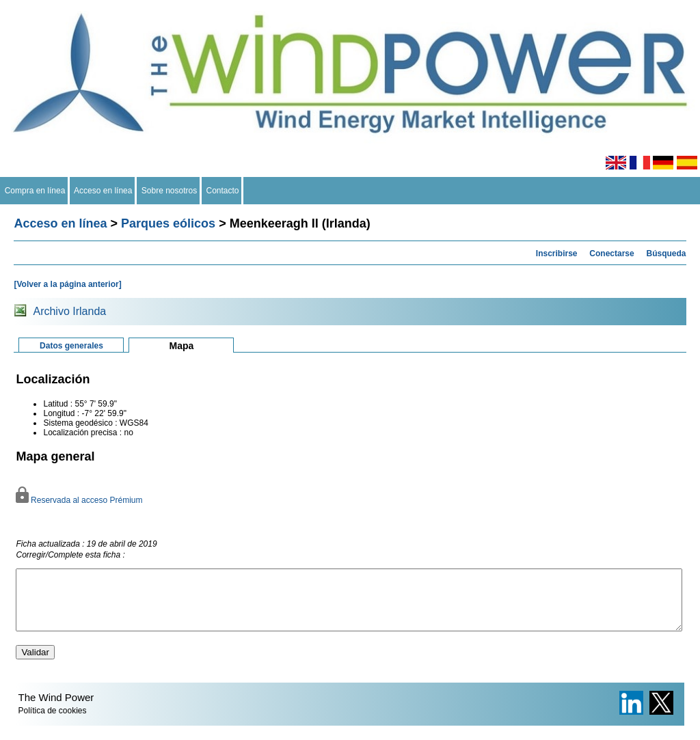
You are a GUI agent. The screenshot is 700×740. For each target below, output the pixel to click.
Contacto (223, 191)
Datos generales (71, 346)
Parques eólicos (168, 223)
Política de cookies (52, 723)
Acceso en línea (103, 191)
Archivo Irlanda (69, 311)
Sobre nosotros (169, 191)
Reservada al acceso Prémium (79, 500)
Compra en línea (35, 191)
